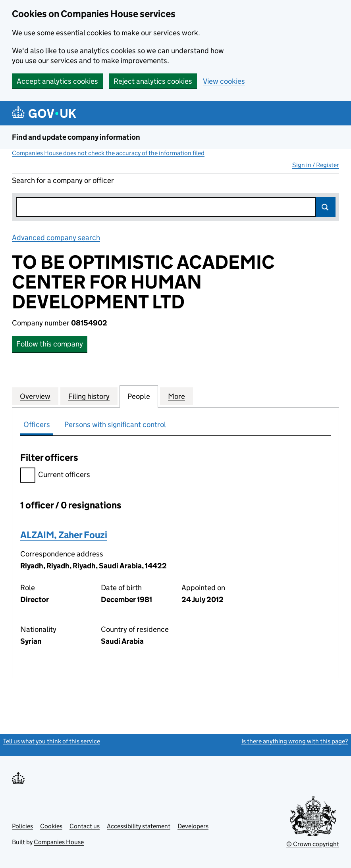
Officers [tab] (37, 424)
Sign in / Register (316, 165)
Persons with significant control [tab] (115, 424)
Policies (22, 826)
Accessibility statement (139, 826)
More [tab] (176, 396)
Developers (193, 826)
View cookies (224, 81)
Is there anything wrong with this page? (295, 741)
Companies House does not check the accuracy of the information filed (108, 153)
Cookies (51, 826)
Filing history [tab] (89, 396)
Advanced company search (56, 238)
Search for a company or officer (63, 180)
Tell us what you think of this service (52, 741)
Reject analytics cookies (153, 81)
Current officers (55, 476)
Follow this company (50, 344)
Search (326, 207)
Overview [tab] (35, 396)
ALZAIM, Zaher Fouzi (64, 535)
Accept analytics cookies (57, 81)
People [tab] (139, 396)
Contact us (85, 826)
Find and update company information (76, 137)
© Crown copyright (313, 844)
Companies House (59, 842)
